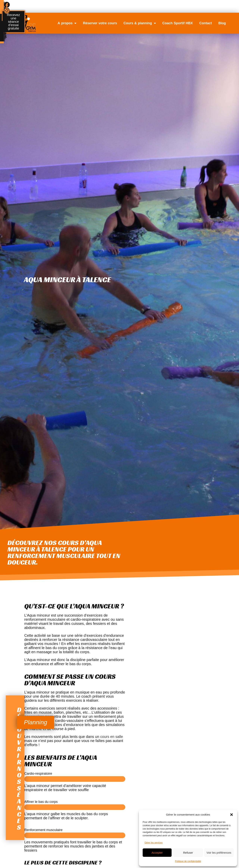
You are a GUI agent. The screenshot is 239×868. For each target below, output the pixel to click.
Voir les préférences (219, 853)
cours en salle (112, 737)
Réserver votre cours (100, 23)
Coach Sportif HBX (178, 23)
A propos (67, 23)
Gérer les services (154, 843)
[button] (232, 815)
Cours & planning (140, 23)
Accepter (157, 853)
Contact (206, 23)
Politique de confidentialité (188, 861)
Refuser (188, 853)
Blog (222, 23)
